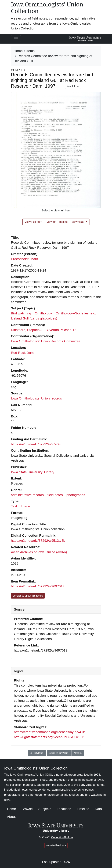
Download (79, 222)
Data (98, 809)
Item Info (73, 86)
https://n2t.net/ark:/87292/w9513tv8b (38, 541)
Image (25, 506)
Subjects (45, 809)
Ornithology (43, 313)
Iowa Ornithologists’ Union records (37, 398)
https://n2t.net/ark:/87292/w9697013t (38, 586)
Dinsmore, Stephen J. (27, 330)
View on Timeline (57, 222)
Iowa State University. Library (33, 472)
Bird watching (21, 313)
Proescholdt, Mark (25, 259)
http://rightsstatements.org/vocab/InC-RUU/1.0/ (49, 737)
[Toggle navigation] (16, 39)
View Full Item (33, 222)
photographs (76, 495)
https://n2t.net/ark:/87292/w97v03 (36, 444)
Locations (64, 809)
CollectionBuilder (62, 837)
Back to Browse (59, 753)
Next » (78, 753)
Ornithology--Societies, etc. (76, 313)
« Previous (37, 753)
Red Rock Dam (22, 353)
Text (14, 506)
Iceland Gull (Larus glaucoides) (34, 318)
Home (18, 51)
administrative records (27, 495)
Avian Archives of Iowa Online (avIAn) (39, 552)
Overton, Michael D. (62, 330)
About (11, 817)
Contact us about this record (28, 596)
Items (30, 51)
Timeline (83, 809)
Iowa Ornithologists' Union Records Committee (46, 341)
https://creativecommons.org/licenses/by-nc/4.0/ (49, 732)
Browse (27, 809)
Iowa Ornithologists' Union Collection (47, 8)
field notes (55, 495)
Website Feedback (56, 845)
